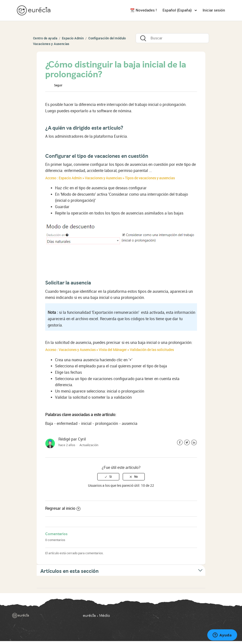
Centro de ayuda (45, 38)
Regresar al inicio (63, 508)
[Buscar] (172, 38)
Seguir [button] (58, 85)
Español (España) (178, 10)
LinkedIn (194, 443)
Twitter (187, 443)
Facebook (180, 443)
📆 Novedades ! (143, 10)
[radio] (108, 477)
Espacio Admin (73, 38)
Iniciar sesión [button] (214, 10)
